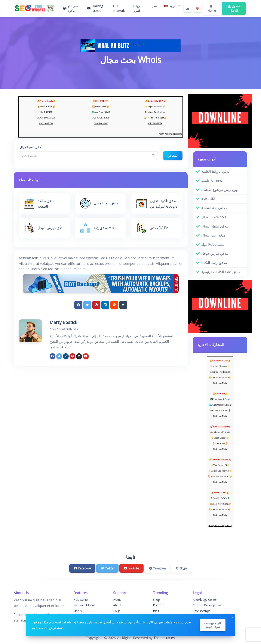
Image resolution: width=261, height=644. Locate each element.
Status (78, 611)
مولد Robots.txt (213, 244)
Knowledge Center (205, 600)
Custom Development (207, 605)
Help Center (81, 600)
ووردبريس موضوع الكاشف (219, 190)
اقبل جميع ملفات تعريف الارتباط (213, 625)
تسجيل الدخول (234, 8)
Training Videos (95, 8)
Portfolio (159, 605)
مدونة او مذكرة (70, 8)
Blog (156, 611)
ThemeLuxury (164, 638)
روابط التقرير (137, 8)
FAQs (117, 611)
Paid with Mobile (84, 605)
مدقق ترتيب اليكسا (214, 263)
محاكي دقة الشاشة (214, 208)
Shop (156, 600)
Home (212, 9)
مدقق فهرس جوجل (215, 253)
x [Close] (232, 617)
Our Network (119, 8)
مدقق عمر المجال (213, 235)
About (117, 605)
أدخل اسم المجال (31, 147)
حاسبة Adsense (212, 181)
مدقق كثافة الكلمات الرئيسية (221, 272)
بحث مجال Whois (214, 217)
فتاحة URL (209, 199)
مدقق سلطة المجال (215, 226)
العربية (172, 6)
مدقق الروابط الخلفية (216, 171)
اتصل (154, 6)
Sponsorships (202, 611)
